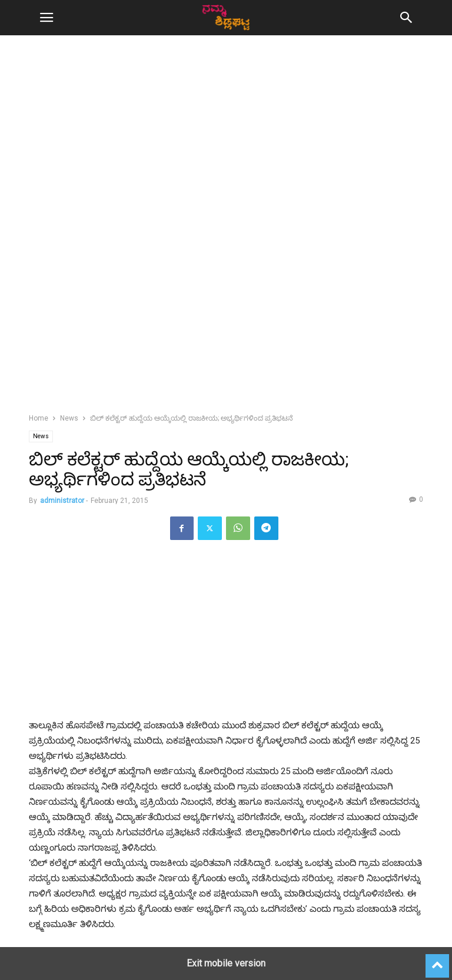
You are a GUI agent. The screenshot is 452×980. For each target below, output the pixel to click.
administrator (62, 501)
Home (39, 418)
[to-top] (437, 961)
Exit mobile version (226, 963)
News (69, 418)
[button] (46, 18)
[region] (226, 147)
